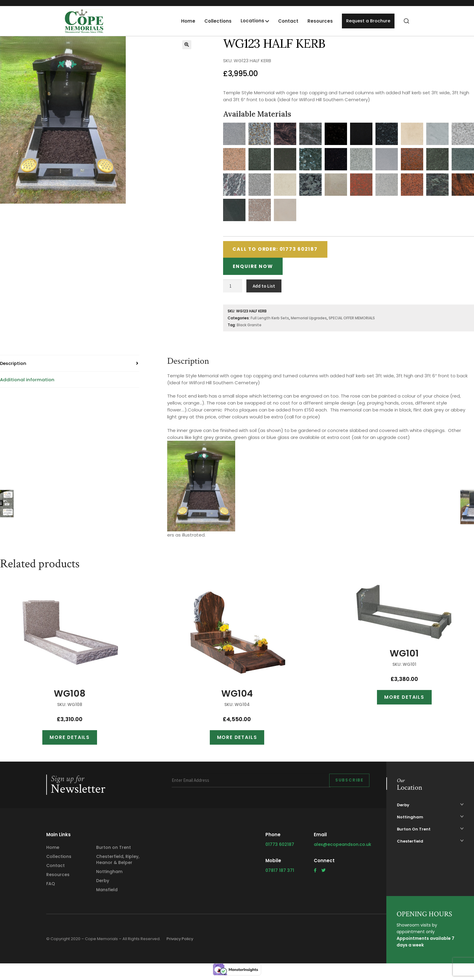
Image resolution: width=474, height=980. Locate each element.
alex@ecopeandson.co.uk (343, 847)
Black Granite (249, 327)
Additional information (27, 382)
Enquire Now (255, 268)
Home (186, 21)
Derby (103, 883)
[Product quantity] (233, 288)
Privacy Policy (181, 941)
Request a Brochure (367, 21)
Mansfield (107, 892)
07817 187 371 (280, 873)
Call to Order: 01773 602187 (279, 250)
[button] (187, 45)
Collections (216, 21)
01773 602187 (280, 847)
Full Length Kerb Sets (270, 320)
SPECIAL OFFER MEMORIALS (352, 320)
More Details (70, 739)
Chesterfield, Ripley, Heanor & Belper (118, 862)
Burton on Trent (114, 850)
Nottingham (109, 874)
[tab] (70, 366)
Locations (250, 21)
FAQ (51, 886)
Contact (286, 21)
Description (13, 365)
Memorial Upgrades (309, 320)
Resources (318, 21)
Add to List (264, 288)
